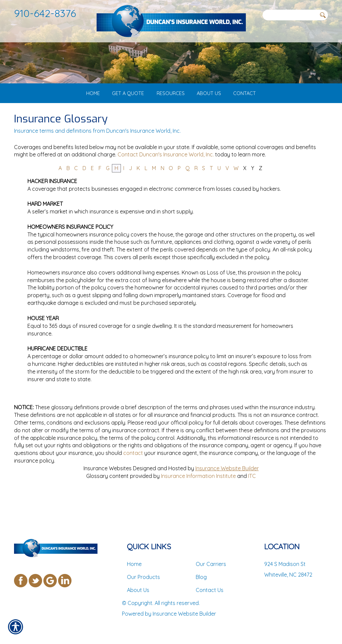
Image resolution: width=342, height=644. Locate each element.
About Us (138, 590)
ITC (252, 502)
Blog (201, 577)
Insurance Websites (108, 494)
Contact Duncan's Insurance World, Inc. (166, 180)
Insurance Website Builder (227, 494)
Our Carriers (211, 564)
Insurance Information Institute (198, 502)
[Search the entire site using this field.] (290, 15)
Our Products (143, 577)
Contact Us (210, 590)
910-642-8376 (45, 13)
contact (133, 479)
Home (134, 564)
